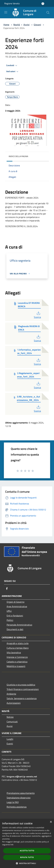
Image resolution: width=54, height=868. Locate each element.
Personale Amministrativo (19, 625)
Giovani (37, 25)
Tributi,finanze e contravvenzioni (23, 689)
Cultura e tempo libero (18, 648)
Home (6, 25)
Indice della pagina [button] (18, 156)
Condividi (12, 66)
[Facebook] (7, 589)
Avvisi (26, 25)
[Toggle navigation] (6, 12)
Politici (10, 620)
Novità (17, 25)
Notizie (10, 717)
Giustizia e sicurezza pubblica (21, 685)
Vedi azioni (13, 72)
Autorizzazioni (14, 703)
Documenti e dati (15, 629)
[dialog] (27, 843)
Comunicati (12, 722)
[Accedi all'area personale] (43, 4)
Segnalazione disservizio (19, 798)
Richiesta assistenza (17, 807)
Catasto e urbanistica (17, 662)
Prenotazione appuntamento (21, 793)
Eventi (10, 744)
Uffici (9, 611)
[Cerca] (48, 13)
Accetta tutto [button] (27, 851)
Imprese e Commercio (17, 657)
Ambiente (11, 694)
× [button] (51, 822)
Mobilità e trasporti (16, 666)
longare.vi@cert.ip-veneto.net (22, 776)
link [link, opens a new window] (12, 845)
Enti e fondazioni (15, 616)
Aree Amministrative (17, 606)
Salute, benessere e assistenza (22, 698)
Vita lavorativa (14, 652)
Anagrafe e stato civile (18, 643)
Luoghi (10, 739)
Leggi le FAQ (13, 802)
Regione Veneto (12, 3)
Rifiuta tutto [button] (27, 857)
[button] (27, 863)
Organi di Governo (15, 602)
